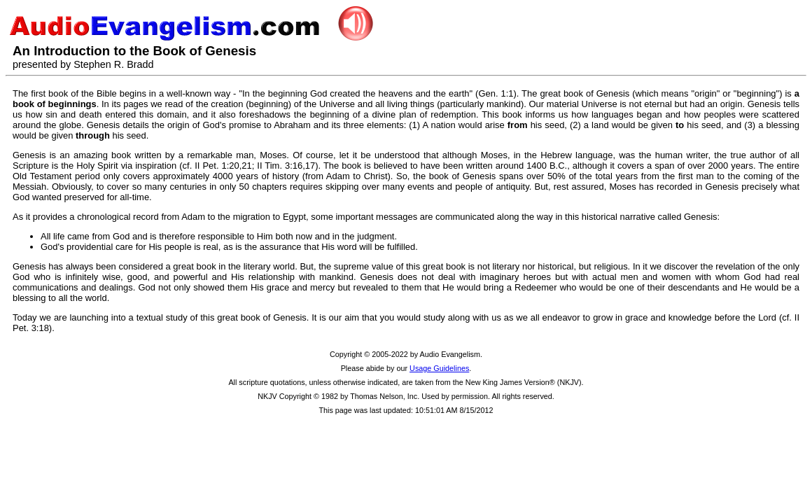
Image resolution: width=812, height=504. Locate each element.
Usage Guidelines (439, 368)
